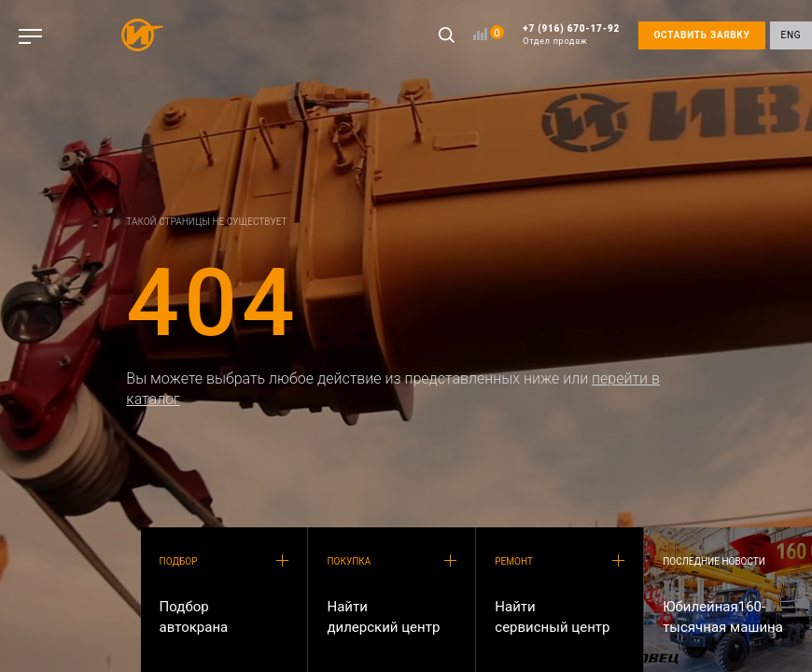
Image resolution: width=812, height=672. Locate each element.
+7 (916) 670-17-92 (571, 35)
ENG (791, 35)
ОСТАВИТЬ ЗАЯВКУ (701, 35)
